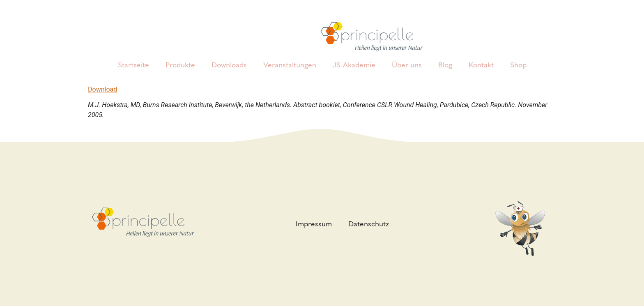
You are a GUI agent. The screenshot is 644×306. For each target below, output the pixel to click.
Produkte (180, 65)
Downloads (229, 65)
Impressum (314, 224)
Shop (518, 65)
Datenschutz (369, 224)
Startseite (133, 65)
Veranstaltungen (290, 65)
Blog (445, 65)
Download (102, 89)
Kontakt (481, 65)
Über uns (407, 65)
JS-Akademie (354, 65)
